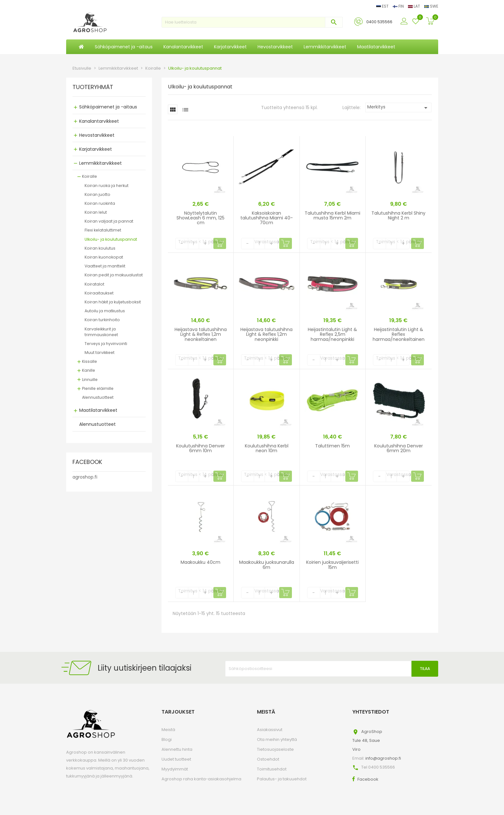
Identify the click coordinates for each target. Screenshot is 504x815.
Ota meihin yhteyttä (277, 739)
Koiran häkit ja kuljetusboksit (113, 302)
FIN (399, 6)
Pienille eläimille (98, 388)
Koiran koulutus (100, 248)
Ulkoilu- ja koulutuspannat (111, 239)
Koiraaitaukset (99, 293)
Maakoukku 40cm (200, 562)
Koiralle (90, 176)
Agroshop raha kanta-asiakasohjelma (201, 779)
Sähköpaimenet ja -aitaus (108, 107)
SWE (431, 6)
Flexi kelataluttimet (103, 230)
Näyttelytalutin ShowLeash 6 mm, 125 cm (200, 218)
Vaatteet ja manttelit (105, 266)
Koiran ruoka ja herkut (107, 186)
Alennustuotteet (98, 397)
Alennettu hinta (177, 749)
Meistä (168, 730)
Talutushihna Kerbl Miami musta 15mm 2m (332, 215)
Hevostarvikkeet (97, 135)
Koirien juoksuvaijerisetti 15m (332, 565)
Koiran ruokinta (100, 203)
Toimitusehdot (272, 769)
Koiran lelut (96, 212)
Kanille (89, 370)
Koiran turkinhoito (102, 320)
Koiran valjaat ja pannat (109, 221)
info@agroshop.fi (383, 758)
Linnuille (90, 380)
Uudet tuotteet (176, 759)
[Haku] (252, 22)
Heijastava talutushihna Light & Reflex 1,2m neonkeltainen (201, 334)
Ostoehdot (268, 759)
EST (383, 6)
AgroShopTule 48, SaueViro (367, 740)
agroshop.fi (85, 477)
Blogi (167, 739)
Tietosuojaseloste (275, 749)
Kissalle (90, 361)
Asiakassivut (270, 730)
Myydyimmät (175, 769)
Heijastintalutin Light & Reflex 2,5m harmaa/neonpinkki (332, 334)
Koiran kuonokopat (104, 257)
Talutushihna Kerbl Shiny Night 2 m (398, 215)
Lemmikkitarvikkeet (100, 163)
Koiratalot (94, 284)
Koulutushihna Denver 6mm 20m (399, 448)
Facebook (368, 779)
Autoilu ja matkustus (105, 311)
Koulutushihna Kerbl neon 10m (267, 448)
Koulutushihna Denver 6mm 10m (200, 448)
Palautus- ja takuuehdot (282, 779)
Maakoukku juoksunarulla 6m (267, 565)
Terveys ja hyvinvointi (106, 344)
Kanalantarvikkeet (99, 121)
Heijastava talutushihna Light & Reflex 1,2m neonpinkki (266, 334)
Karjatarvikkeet (96, 149)
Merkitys (399, 108)
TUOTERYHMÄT (93, 87)
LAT (414, 6)
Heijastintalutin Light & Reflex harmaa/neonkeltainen (399, 334)
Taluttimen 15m (332, 446)
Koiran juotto (97, 194)
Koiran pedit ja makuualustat (114, 275)
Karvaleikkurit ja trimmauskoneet (101, 332)
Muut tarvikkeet (100, 352)
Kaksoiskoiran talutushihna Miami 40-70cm (267, 218)
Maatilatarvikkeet (98, 410)
